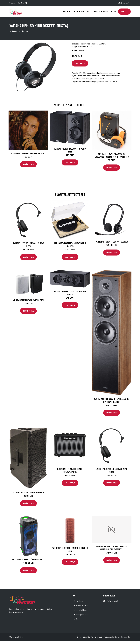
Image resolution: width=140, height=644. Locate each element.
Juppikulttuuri (100, 12)
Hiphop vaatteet (82, 12)
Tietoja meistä (82, 615)
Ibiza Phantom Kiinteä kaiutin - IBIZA (28, 559)
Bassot (25, 31)
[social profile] (26, 3)
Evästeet (98, 637)
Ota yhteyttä (88, 637)
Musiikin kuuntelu (98, 44)
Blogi (114, 12)
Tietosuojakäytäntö (112, 637)
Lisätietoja (80, 63)
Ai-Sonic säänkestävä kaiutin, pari (28, 300)
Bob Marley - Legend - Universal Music (28, 153)
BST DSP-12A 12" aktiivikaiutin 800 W (28, 492)
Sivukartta (126, 637)
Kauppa (124, 12)
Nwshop (66, 12)
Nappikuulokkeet (79, 47)
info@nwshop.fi (123, 3)
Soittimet (16, 31)
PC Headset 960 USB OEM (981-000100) (112, 242)
